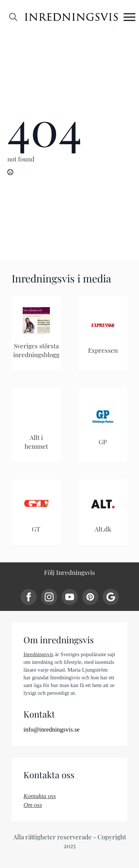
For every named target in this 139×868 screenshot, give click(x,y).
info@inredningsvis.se (52, 730)
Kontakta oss (40, 796)
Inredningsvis (39, 654)
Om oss (33, 805)
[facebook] (29, 597)
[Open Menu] (129, 17)
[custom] (90, 597)
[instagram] (49, 597)
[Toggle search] (13, 17)
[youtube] (70, 597)
